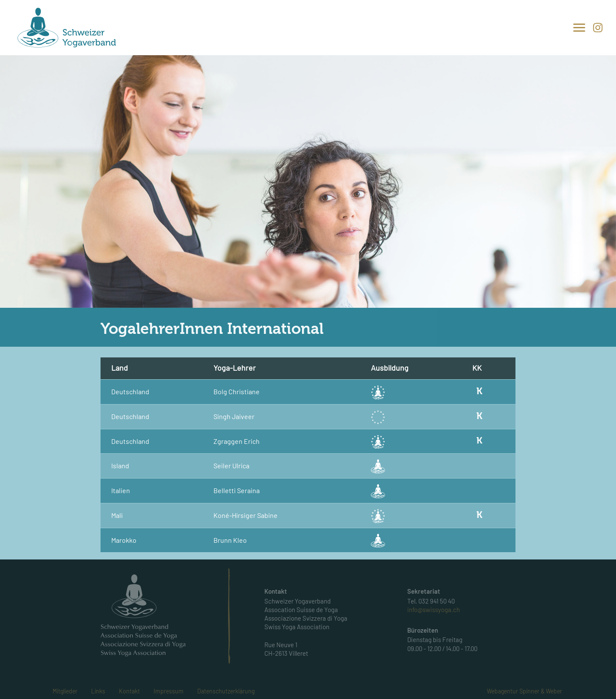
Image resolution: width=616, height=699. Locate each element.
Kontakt (129, 691)
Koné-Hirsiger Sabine (246, 515)
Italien (121, 490)
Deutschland (130, 391)
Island (120, 466)
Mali (117, 515)
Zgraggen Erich (237, 441)
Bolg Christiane (237, 391)
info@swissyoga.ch (434, 610)
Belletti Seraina (237, 490)
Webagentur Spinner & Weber (524, 691)
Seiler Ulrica (231, 466)
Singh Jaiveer (234, 416)
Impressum (169, 691)
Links (98, 691)
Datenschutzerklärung (226, 691)
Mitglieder (65, 691)
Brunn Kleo (230, 540)
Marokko (124, 540)
